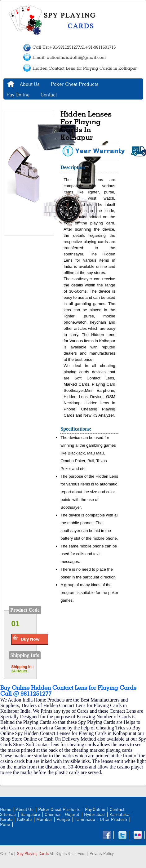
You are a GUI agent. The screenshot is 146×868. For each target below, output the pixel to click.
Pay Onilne (18, 95)
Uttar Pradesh (113, 820)
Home (11, 84)
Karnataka (119, 815)
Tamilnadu (85, 820)
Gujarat (72, 815)
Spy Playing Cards (33, 854)
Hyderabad (94, 815)
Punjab (63, 820)
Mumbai (44, 820)
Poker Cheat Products (75, 84)
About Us (30, 84)
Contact (49, 95)
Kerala (6, 820)
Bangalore (30, 815)
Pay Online (95, 810)
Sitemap (8, 815)
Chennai (53, 815)
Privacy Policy (102, 854)
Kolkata (24, 820)
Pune (5, 825)
